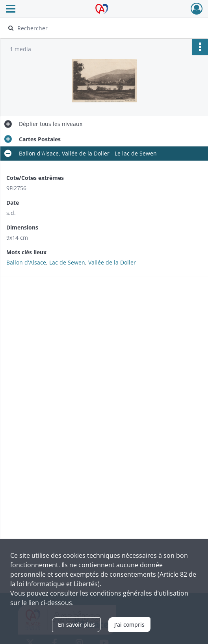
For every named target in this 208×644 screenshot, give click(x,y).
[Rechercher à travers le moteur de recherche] (99, 28)
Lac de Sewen (67, 262)
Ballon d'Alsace (26, 262)
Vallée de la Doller (112, 262)
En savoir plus (76, 625)
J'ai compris (129, 625)
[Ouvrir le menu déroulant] (11, 9)
